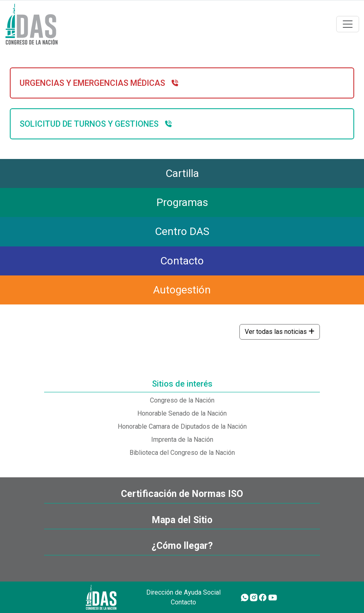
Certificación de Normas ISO (182, 494)
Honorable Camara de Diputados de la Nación (182, 426)
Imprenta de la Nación (182, 440)
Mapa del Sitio (182, 520)
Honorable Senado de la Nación (182, 413)
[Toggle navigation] (348, 24)
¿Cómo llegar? (182, 546)
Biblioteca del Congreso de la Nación (182, 453)
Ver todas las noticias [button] (280, 332)
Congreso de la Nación (182, 400)
